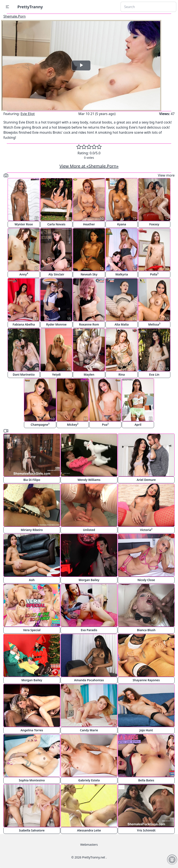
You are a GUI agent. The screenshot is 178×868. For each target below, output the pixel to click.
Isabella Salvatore (32, 830)
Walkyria (122, 274)
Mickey (73, 424)
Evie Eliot (28, 114)
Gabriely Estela (89, 780)
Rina (122, 374)
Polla (154, 274)
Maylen (89, 374)
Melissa (154, 324)
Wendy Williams (89, 480)
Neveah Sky (89, 274)
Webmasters (89, 845)
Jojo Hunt (146, 730)
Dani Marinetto (24, 374)
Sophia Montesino (32, 780)
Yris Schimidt (146, 830)
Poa (105, 424)
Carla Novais (56, 224)
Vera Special (32, 630)
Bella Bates (146, 780)
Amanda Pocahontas (89, 680)
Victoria (146, 530)
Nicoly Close (146, 580)
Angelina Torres (32, 730)
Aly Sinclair (56, 274)
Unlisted (89, 530)
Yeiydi (56, 374)
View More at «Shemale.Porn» (89, 166)
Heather (89, 224)
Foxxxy (154, 224)
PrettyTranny (30, 7)
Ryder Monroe (56, 324)
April (138, 425)
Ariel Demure (146, 480)
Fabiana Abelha (24, 324)
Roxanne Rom (89, 324)
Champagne (40, 424)
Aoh (32, 580)
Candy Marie (89, 730)
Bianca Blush (146, 630)
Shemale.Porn (15, 16)
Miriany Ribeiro (32, 530)
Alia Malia (122, 324)
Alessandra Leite (89, 830)
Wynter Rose (24, 224)
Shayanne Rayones (146, 680)
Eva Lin (154, 374)
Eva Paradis (89, 630)
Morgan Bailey (89, 580)
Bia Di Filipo (32, 480)
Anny (24, 274)
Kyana (122, 224)
